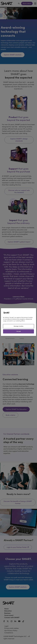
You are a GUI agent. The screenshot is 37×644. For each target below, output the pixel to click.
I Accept (18, 331)
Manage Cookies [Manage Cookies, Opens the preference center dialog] (19, 326)
